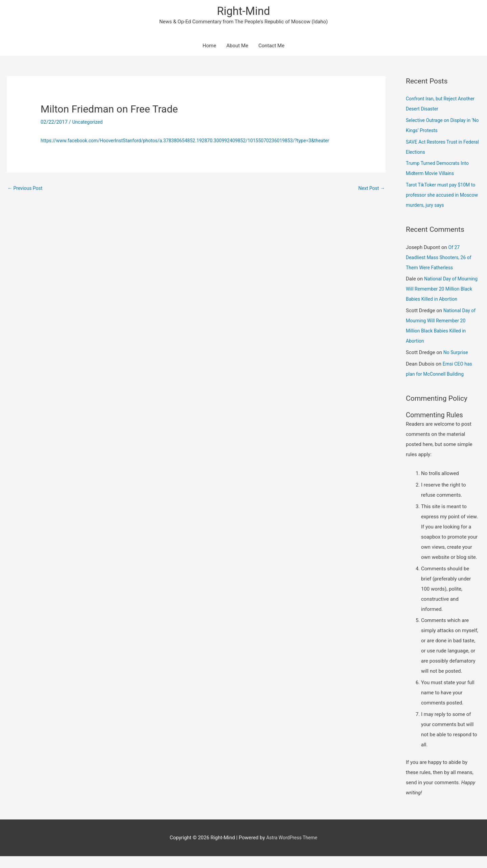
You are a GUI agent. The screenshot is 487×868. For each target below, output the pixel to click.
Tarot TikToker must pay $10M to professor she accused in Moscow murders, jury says (443, 197)
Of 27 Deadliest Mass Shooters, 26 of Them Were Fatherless (441, 259)
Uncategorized (89, 124)
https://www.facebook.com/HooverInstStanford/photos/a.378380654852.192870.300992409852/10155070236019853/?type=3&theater (195, 142)
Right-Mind (243, 12)
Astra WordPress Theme (292, 849)
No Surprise (457, 364)
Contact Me (271, 47)
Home (209, 47)
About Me (237, 47)
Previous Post (26, 190)
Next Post (371, 190)
